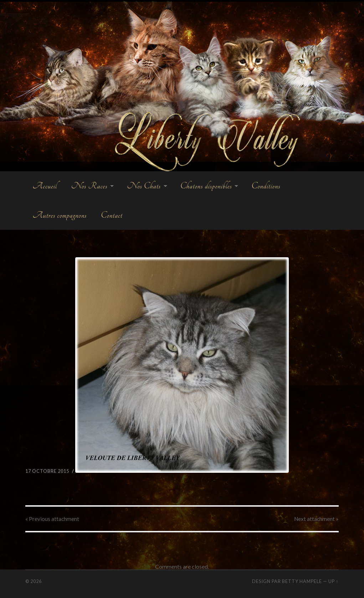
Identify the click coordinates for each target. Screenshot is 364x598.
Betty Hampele (302, 581)
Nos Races (89, 186)
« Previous (52, 519)
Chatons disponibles (206, 186)
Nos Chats (144, 186)
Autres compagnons (60, 215)
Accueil (45, 186)
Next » (316, 519)
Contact (112, 215)
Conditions (266, 186)
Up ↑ (333, 581)
